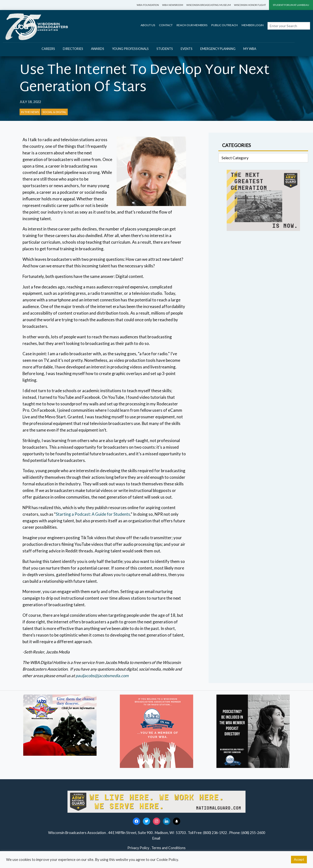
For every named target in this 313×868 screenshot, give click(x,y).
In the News (30, 112)
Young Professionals (130, 49)
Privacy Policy (138, 848)
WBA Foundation (148, 5)
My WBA (250, 49)
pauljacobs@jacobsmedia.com (102, 676)
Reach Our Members (192, 25)
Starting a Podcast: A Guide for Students (93, 514)
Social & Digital (54, 112)
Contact (166, 25)
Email (157, 838)
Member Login (253, 25)
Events (187, 49)
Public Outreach (224, 25)
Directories (73, 49)
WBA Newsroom (173, 5)
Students (165, 49)
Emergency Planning (218, 49)
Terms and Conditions (168, 848)
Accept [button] (299, 859)
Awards (98, 49)
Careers (48, 49)
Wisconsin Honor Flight (250, 5)
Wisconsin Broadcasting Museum (209, 5)
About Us (148, 25)
